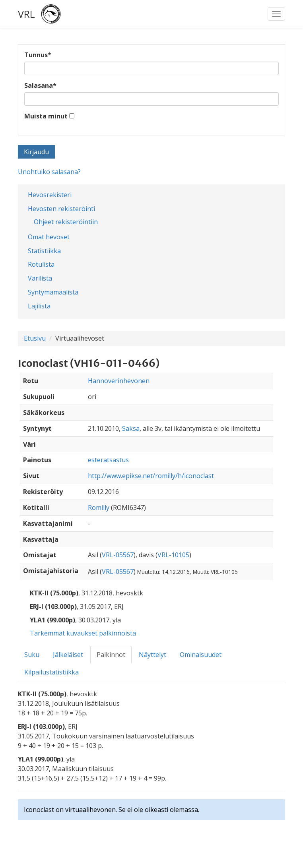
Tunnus (38, 55)
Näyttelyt (152, 655)
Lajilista (39, 306)
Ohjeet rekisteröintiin (66, 222)
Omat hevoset (49, 237)
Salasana (40, 85)
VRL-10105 (173, 555)
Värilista (40, 278)
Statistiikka (44, 251)
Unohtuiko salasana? (49, 172)
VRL (26, 14)
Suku (32, 655)
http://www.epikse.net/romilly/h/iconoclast (151, 476)
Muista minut (46, 116)
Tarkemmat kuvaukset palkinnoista (83, 633)
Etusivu (35, 338)
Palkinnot (111, 655)
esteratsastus (108, 460)
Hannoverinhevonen (119, 381)
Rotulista (41, 264)
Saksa (131, 428)
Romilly (99, 508)
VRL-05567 (118, 555)
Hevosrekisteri (50, 195)
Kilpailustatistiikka (51, 672)
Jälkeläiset (68, 655)
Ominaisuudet (201, 655)
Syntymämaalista (53, 292)
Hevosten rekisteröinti (61, 209)
